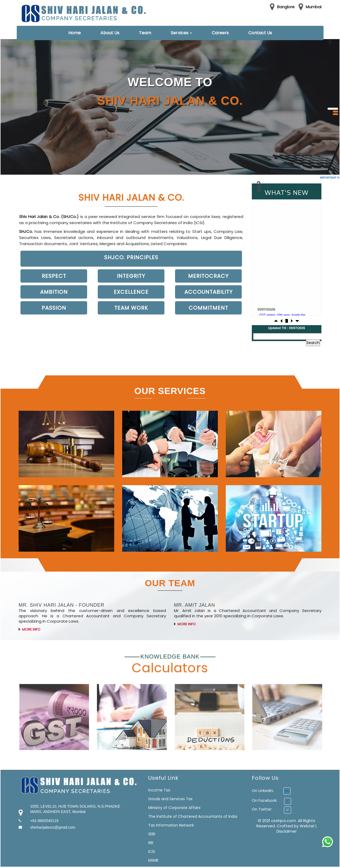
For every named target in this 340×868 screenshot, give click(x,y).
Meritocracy (208, 276)
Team (145, 33)
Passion (54, 308)
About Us (110, 33)
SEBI (152, 834)
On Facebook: (265, 800)
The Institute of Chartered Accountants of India (193, 816)
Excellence (131, 292)
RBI (151, 843)
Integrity (131, 276)
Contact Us (260, 33)
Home (75, 33)
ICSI (152, 852)
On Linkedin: (271, 791)
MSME (153, 860)
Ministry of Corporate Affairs (174, 808)
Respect (54, 276)
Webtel (307, 826)
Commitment (208, 308)
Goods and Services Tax (170, 799)
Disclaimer (287, 831)
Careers (220, 33)
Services (181, 33)
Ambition (54, 292)
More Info (29, 639)
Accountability (209, 292)
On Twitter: (262, 809)
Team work (131, 308)
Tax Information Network (171, 825)
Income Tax (159, 790)
